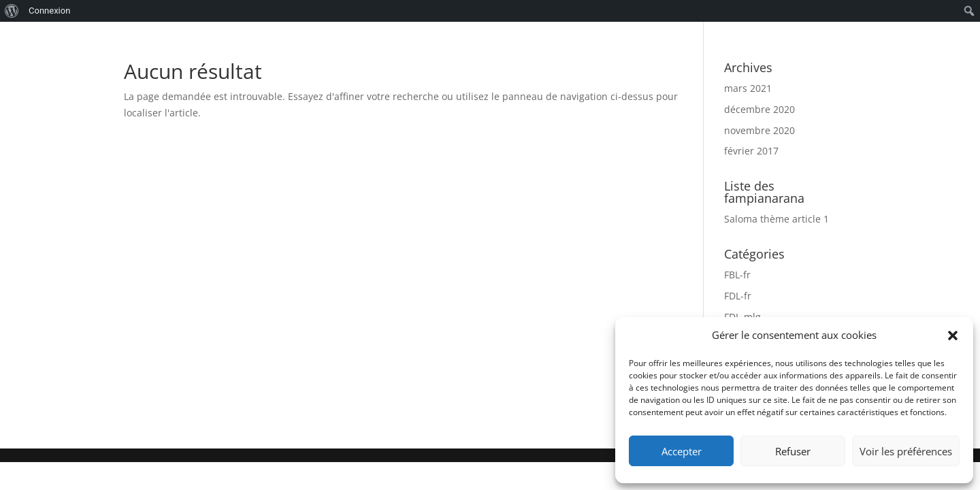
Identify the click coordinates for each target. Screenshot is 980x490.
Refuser (793, 451)
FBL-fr (737, 275)
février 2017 (751, 151)
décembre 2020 (759, 109)
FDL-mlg (742, 317)
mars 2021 (748, 88)
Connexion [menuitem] (49, 11)
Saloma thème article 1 (777, 219)
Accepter (682, 451)
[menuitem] (12, 11)
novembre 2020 (759, 130)
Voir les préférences (906, 451)
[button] (953, 336)
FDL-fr (738, 296)
